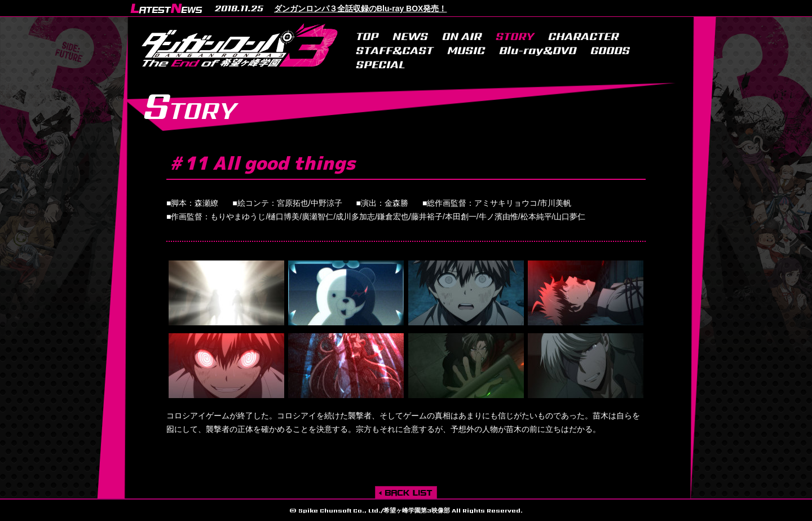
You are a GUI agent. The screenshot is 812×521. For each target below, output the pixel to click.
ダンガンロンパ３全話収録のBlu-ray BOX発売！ (360, 8)
